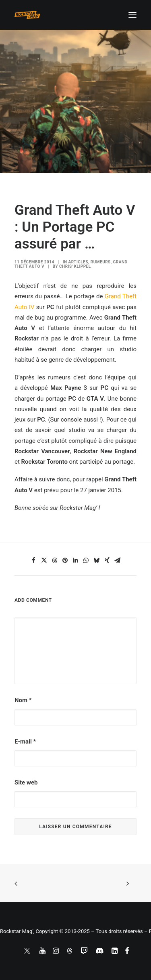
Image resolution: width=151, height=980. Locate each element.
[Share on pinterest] (65, 560)
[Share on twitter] (44, 560)
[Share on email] (118, 560)
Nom (23, 700)
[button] (132, 15)
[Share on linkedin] (76, 560)
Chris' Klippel (75, 266)
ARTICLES (78, 262)
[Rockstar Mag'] (27, 15)
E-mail (25, 742)
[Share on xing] (107, 560)
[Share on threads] (55, 560)
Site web (26, 782)
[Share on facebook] (34, 560)
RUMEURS (101, 262)
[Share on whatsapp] (86, 560)
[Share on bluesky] (97, 560)
